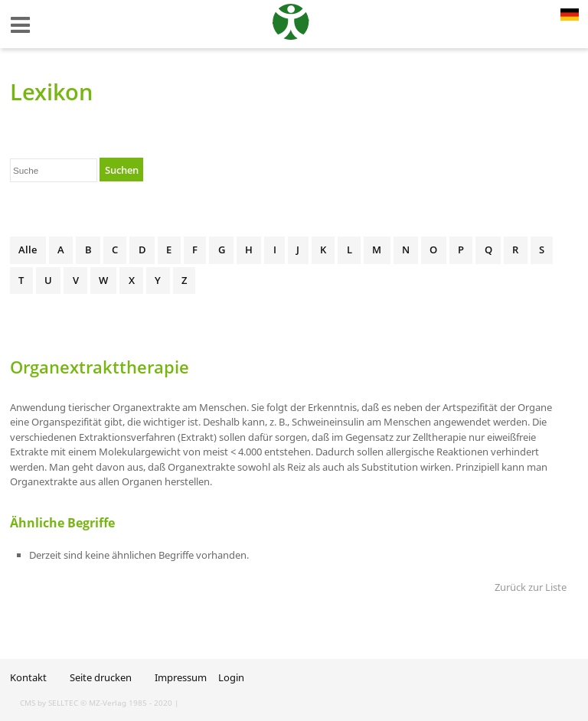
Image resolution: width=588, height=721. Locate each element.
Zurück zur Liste (531, 587)
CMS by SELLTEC (49, 703)
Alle (28, 250)
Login (231, 677)
